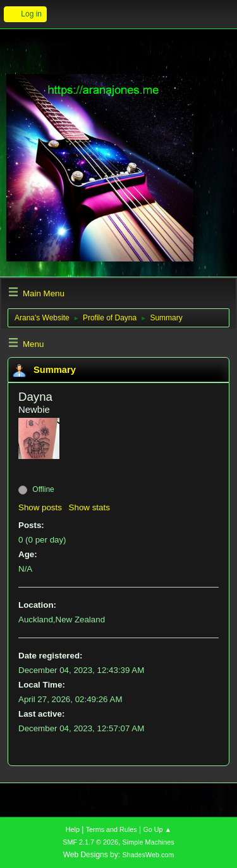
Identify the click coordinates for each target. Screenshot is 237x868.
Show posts (40, 507)
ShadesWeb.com (148, 855)
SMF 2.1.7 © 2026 (90, 842)
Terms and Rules (112, 829)
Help (73, 829)
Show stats (89, 507)
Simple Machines (149, 842)
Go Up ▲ (157, 829)
